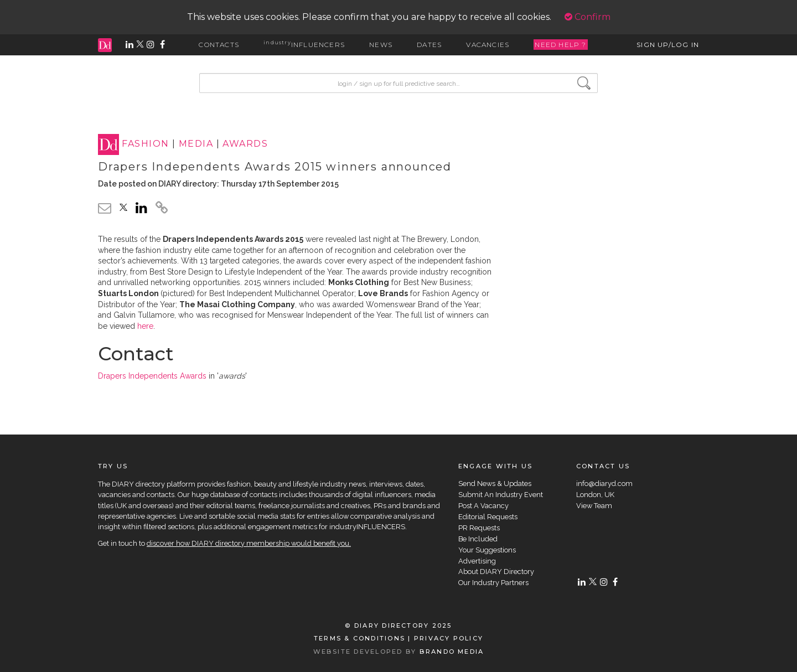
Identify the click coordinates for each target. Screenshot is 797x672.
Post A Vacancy (483, 506)
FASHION (145, 144)
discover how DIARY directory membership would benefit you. (249, 543)
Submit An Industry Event (501, 495)
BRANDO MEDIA (452, 652)
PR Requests (479, 528)
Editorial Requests (488, 517)
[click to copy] (162, 209)
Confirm (588, 17)
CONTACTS (219, 45)
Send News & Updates (495, 484)
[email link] (105, 208)
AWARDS (245, 144)
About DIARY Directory (496, 572)
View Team (594, 506)
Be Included (478, 539)
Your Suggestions (487, 550)
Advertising (477, 561)
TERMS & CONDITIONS (359, 638)
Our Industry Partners (493, 583)
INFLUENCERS (304, 45)
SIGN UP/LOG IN (668, 45)
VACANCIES (488, 45)
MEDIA (196, 144)
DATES (429, 45)
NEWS (381, 45)
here (145, 326)
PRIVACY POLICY (449, 638)
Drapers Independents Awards (152, 376)
